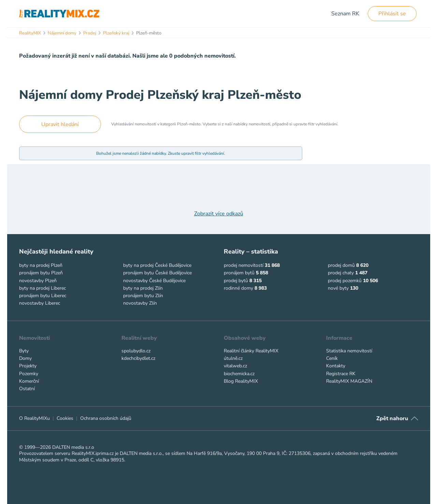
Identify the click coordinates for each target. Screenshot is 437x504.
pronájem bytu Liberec (43, 296)
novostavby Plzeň (38, 281)
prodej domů (341, 265)
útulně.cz (233, 358)
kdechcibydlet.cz (138, 358)
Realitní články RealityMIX (251, 351)
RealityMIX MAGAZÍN (349, 381)
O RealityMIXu (34, 418)
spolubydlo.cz (136, 351)
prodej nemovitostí (244, 265)
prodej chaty (341, 273)
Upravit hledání (60, 124)
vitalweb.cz (235, 366)
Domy (25, 358)
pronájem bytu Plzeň (41, 273)
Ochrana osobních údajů (106, 418)
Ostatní (27, 389)
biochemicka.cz (239, 374)
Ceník (332, 358)
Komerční (29, 381)
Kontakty (336, 366)
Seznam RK (345, 14)
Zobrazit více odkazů (219, 214)
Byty (24, 351)
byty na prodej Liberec (42, 288)
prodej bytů (236, 281)
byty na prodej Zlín (143, 288)
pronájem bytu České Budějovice (157, 273)
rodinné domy (238, 288)
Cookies (65, 418)
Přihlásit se (392, 14)
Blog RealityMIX (241, 381)
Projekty (28, 366)
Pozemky (29, 374)
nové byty (338, 288)
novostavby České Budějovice (154, 281)
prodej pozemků (345, 281)
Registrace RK (341, 374)
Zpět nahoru (392, 418)
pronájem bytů (239, 273)
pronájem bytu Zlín (143, 296)
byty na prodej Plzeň (41, 265)
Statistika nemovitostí (349, 351)
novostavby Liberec (40, 303)
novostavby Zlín (140, 303)
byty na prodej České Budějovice (157, 265)
